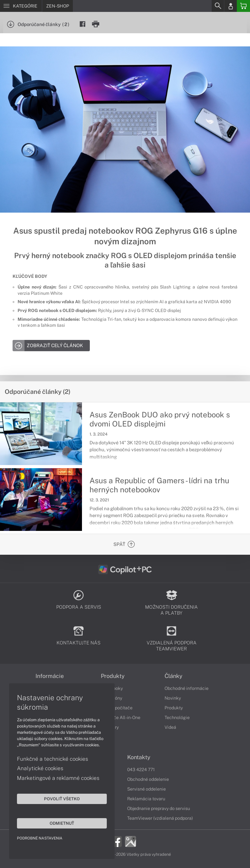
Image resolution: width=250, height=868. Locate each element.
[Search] (218, 6)
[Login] (231, 6)
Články (174, 676)
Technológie (177, 717)
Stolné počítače (117, 708)
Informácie (50, 676)
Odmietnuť (60, 823)
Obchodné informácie (187, 688)
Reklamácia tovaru (146, 799)
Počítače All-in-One (121, 717)
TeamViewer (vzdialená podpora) (160, 818)
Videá (170, 727)
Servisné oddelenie (147, 789)
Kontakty (139, 757)
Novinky (173, 698)
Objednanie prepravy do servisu (159, 808)
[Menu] (21, 6)
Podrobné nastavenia (40, 838)
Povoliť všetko (60, 798)
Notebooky (112, 688)
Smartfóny (111, 698)
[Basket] (243, 6)
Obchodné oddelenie (148, 779)
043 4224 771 (141, 770)
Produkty (113, 676)
